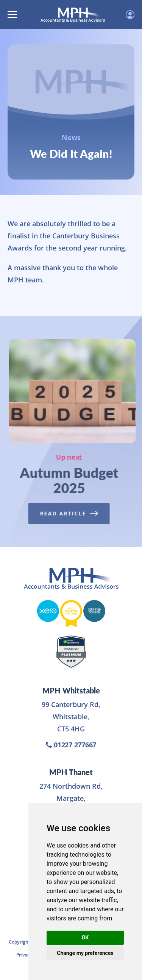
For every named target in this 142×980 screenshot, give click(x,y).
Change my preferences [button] (85, 953)
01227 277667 (71, 745)
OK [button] (85, 937)
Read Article (68, 513)
